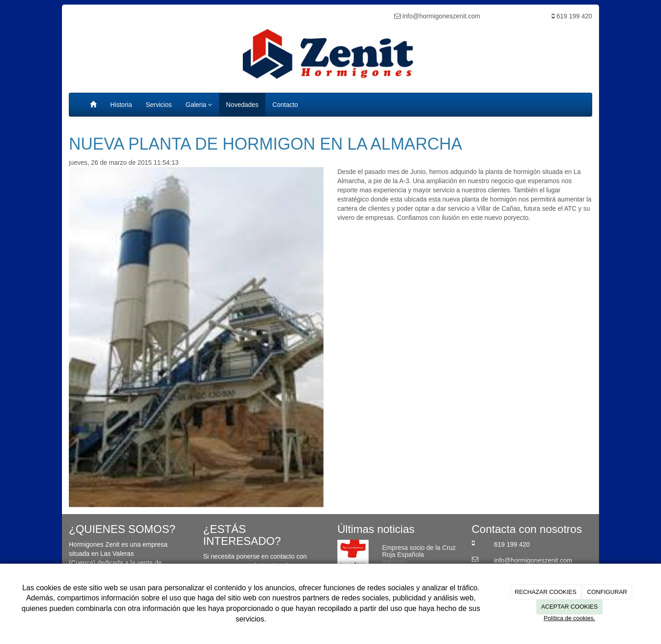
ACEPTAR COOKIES (569, 607)
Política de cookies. (569, 618)
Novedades (242, 105)
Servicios (159, 105)
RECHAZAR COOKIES (545, 592)
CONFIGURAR (607, 592)
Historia (121, 105)
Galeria (199, 105)
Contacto (285, 105)
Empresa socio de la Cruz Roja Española (419, 551)
